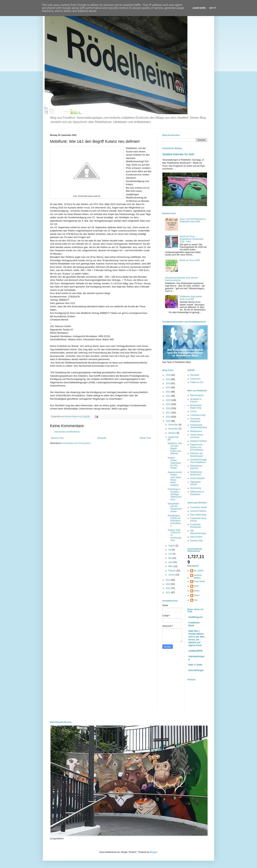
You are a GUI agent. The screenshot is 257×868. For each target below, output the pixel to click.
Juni (171, 554)
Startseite (102, 438)
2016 (168, 417)
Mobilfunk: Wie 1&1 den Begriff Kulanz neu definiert (175, 449)
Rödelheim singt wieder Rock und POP (191, 298)
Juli (170, 550)
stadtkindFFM (195, 651)
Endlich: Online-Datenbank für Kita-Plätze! (174, 463)
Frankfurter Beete (199, 507)
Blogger (154, 852)
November (174, 429)
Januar (172, 575)
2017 (168, 413)
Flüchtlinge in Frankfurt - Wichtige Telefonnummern (175, 494)
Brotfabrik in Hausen (196, 400)
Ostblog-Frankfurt (199, 441)
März (171, 566)
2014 (168, 580)
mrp (196, 600)
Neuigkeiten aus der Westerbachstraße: (175, 508)
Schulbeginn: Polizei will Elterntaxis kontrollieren (174, 521)
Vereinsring (196, 488)
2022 (168, 392)
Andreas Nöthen (198, 576)
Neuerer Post (57, 438)
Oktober (172, 433)
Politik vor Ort (197, 382)
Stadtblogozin (196, 617)
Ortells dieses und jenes (197, 436)
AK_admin (199, 571)
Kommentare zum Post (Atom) (76, 443)
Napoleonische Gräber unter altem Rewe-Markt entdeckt (175, 479)
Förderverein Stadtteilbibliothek (199, 426)
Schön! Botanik (197, 478)
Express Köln (197, 541)
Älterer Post (145, 438)
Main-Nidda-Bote (198, 515)
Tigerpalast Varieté (196, 483)
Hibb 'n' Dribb (195, 665)
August (172, 546)
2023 (168, 388)
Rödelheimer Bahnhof (196, 467)
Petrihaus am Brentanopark (197, 455)
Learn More (199, 8)
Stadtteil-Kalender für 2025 (178, 154)
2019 (168, 404)
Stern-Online (196, 537)
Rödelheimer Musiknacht (196, 473)
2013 (168, 584)
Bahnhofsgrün (197, 395)
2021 (168, 396)
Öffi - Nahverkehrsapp (198, 532)
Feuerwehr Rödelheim (195, 420)
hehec (197, 591)
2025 (168, 379)
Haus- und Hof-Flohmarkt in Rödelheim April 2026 (193, 220)
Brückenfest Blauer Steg (196, 407)
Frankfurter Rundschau (196, 526)
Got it (212, 8)
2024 (168, 383)
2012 (168, 588)
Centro (193, 411)
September (174, 437)
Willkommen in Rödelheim (197, 493)
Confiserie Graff (198, 415)
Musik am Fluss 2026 (190, 260)
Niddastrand (196, 431)
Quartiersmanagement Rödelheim (199, 461)
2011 (168, 593)
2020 (168, 400)
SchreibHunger (196, 670)
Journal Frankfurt (198, 511)
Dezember (174, 425)
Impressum (196, 379)
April (171, 562)
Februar (172, 571)
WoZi (196, 586)
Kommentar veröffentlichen (67, 432)
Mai (170, 558)
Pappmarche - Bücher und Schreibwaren (197, 447)
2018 (168, 408)
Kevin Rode (199, 581)
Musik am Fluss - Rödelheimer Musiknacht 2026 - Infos (192, 239)
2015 (168, 421)
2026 (168, 375)
